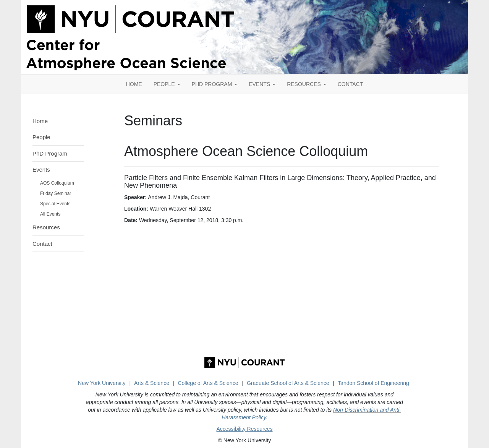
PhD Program (215, 84)
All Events (50, 214)
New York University (102, 383)
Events (262, 84)
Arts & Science (152, 383)
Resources (307, 84)
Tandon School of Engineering (373, 383)
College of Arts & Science (208, 383)
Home (40, 121)
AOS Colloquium (57, 183)
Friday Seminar (56, 193)
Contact (42, 244)
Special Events (55, 204)
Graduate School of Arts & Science (288, 383)
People (167, 84)
